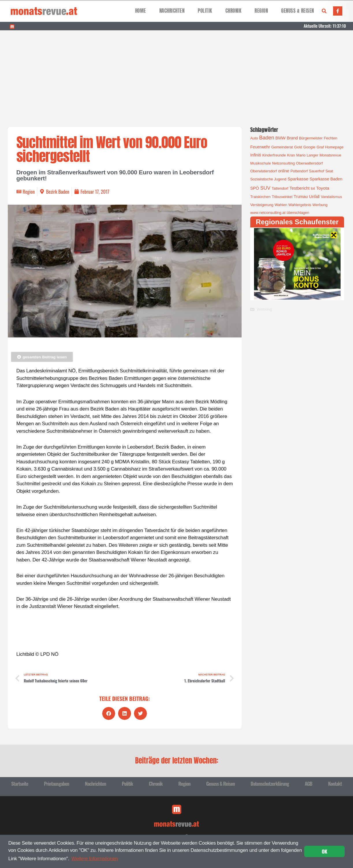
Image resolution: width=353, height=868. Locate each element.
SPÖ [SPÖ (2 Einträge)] (255, 188)
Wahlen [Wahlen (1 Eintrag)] (281, 205)
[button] (324, 11)
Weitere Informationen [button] (95, 859)
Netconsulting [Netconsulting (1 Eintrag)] (284, 163)
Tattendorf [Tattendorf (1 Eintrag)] (280, 188)
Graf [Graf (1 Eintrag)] (320, 147)
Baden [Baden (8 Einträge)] (267, 138)
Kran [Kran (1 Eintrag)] (291, 155)
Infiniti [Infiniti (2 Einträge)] (256, 155)
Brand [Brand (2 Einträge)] (292, 138)
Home (141, 11)
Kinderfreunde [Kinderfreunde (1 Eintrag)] (274, 155)
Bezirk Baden (58, 192)
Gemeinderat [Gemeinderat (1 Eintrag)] (282, 147)
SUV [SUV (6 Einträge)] (265, 188)
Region (261, 11)
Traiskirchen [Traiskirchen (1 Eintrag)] (260, 197)
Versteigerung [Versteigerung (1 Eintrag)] (262, 205)
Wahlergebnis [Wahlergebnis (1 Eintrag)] (300, 205)
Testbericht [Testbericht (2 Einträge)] (300, 188)
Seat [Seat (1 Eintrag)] (329, 171)
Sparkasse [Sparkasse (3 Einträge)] (298, 179)
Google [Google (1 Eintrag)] (309, 147)
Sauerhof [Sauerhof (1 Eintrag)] (316, 171)
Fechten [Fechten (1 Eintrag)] (331, 138)
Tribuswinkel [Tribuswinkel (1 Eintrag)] (282, 197)
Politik (205, 11)
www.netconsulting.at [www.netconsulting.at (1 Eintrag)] (268, 213)
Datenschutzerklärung (270, 784)
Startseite (20, 784)
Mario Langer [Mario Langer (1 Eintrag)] (307, 155)
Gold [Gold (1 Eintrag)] (298, 147)
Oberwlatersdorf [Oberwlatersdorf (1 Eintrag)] (264, 171)
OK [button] (325, 851)
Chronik (234, 11)
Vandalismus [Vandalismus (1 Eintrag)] (331, 197)
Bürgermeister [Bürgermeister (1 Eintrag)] (311, 138)
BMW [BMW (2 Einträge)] (280, 138)
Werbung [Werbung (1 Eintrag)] (320, 205)
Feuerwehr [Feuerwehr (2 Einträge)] (260, 147)
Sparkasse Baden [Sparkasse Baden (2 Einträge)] (326, 179)
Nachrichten (172, 11)
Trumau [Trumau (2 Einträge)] (301, 197)
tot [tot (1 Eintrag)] (313, 188)
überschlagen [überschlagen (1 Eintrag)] (298, 213)
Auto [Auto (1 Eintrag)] (254, 138)
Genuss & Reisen (298, 11)
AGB (309, 784)
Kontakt (335, 784)
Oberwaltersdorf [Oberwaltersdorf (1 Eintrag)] (309, 163)
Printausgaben (56, 784)
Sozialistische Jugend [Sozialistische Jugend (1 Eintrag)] (268, 179)
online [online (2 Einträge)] (284, 171)
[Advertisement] (177, 74)
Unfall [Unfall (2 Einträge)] (314, 197)
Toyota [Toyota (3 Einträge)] (323, 188)
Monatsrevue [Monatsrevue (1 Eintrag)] (330, 155)
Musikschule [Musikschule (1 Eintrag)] (261, 163)
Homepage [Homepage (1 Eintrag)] (334, 147)
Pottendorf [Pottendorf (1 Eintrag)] (299, 171)
